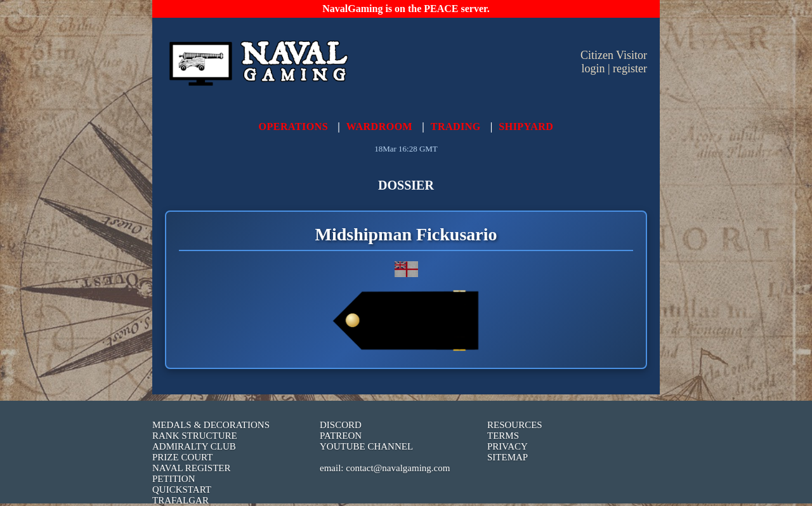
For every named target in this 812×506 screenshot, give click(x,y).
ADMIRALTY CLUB (194, 446)
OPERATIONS (294, 126)
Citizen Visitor (614, 55)
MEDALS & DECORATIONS (211, 425)
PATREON (341, 436)
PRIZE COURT (182, 457)
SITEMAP (507, 457)
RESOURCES (515, 425)
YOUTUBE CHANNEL (366, 446)
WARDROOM (379, 126)
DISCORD (341, 425)
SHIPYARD (526, 126)
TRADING (456, 126)
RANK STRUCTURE (195, 436)
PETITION (174, 479)
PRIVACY (507, 446)
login (593, 68)
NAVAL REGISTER (192, 468)
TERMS (503, 436)
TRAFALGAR (180, 500)
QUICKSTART (182, 490)
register (630, 68)
